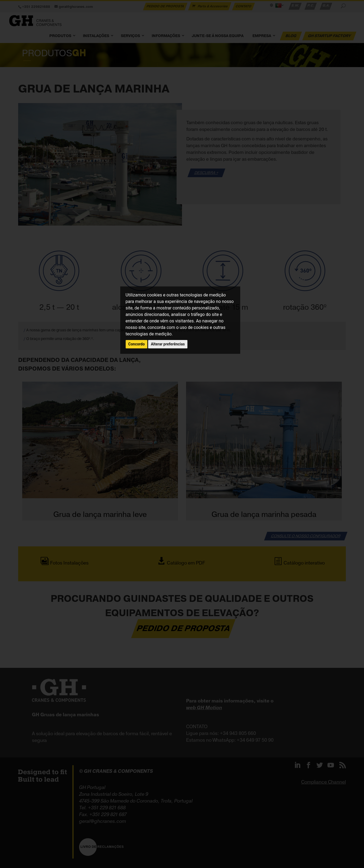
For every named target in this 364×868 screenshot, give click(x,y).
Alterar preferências (168, 344)
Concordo (137, 344)
